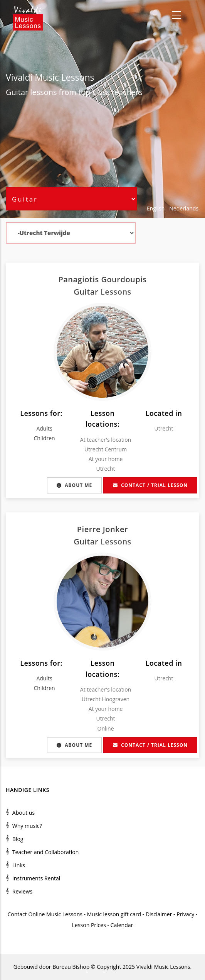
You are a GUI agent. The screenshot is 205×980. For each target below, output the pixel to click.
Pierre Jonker (102, 529)
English (156, 208)
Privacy (185, 914)
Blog (18, 839)
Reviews (22, 891)
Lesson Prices (90, 925)
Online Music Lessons (55, 914)
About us (24, 813)
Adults (44, 428)
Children (44, 438)
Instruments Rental (36, 878)
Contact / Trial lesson (150, 485)
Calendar (122, 925)
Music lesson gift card (114, 914)
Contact (17, 914)
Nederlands (184, 208)
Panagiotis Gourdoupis (102, 279)
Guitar (17, 92)
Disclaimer (159, 914)
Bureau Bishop (71, 967)
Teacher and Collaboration (46, 852)
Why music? (27, 826)
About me (74, 485)
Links (19, 865)
